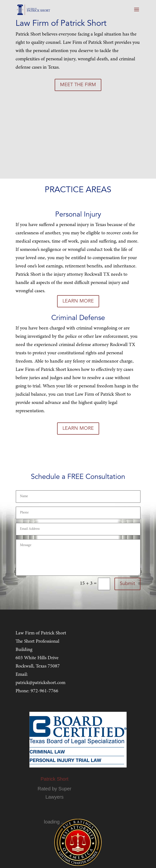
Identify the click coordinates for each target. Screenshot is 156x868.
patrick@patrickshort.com (40, 683)
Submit (127, 584)
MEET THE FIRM (78, 85)
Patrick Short (54, 779)
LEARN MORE (78, 301)
